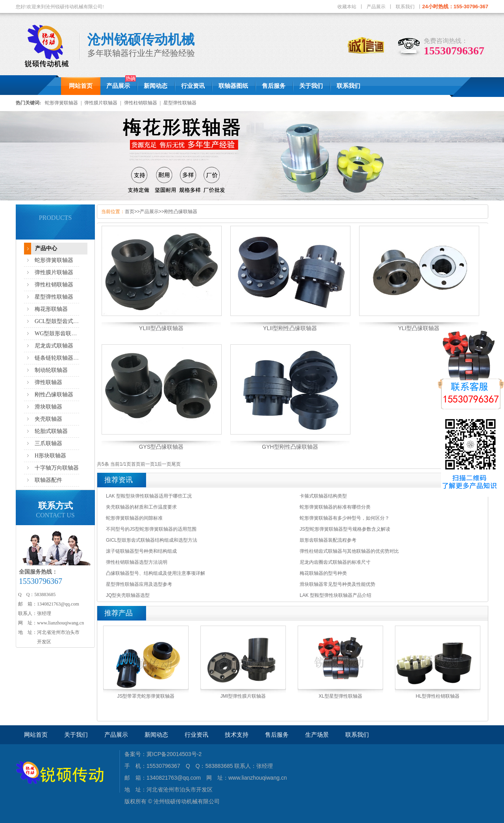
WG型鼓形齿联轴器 (58, 333)
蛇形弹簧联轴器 (61, 103)
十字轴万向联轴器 (57, 468)
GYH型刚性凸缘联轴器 (290, 447)
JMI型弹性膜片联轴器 (243, 696)
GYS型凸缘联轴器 (161, 447)
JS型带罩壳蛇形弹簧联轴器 (146, 696)
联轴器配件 (48, 480)
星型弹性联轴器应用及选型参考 (139, 584)
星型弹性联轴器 (180, 103)
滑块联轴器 (48, 407)
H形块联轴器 (50, 456)
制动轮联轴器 (51, 370)
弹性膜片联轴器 (101, 103)
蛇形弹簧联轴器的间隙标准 (134, 518)
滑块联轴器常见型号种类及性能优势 (337, 584)
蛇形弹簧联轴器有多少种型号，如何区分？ (345, 518)
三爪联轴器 (48, 443)
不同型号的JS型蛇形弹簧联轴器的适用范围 (151, 529)
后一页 (164, 464)
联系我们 (405, 7)
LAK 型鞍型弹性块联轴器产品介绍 (335, 595)
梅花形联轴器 (51, 309)
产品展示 (376, 7)
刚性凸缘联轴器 (54, 395)
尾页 (176, 464)
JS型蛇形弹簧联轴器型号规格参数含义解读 (345, 529)
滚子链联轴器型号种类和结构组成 (141, 551)
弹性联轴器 (48, 382)
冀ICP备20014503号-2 (174, 754)
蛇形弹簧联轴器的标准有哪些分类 (335, 507)
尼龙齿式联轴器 (54, 346)
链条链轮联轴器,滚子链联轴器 (71, 358)
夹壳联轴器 (48, 419)
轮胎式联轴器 (51, 431)
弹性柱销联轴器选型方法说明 (137, 562)
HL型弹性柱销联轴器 (438, 696)
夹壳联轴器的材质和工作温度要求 (141, 507)
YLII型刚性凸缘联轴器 (290, 328)
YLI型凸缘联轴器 (419, 328)
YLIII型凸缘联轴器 (161, 328)
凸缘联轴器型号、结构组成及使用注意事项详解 (156, 573)
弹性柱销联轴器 (141, 103)
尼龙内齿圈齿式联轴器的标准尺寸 (335, 562)
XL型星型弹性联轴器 (340, 696)
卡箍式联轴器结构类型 (323, 496)
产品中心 (46, 248)
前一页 (148, 464)
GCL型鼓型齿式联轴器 (62, 321)
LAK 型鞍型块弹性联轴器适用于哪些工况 (149, 496)
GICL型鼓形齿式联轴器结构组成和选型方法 (152, 540)
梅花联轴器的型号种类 (323, 573)
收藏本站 (347, 7)
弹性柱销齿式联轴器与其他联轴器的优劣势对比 (349, 551)
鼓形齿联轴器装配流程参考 (328, 540)
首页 (130, 212)
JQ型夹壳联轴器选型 (128, 595)
